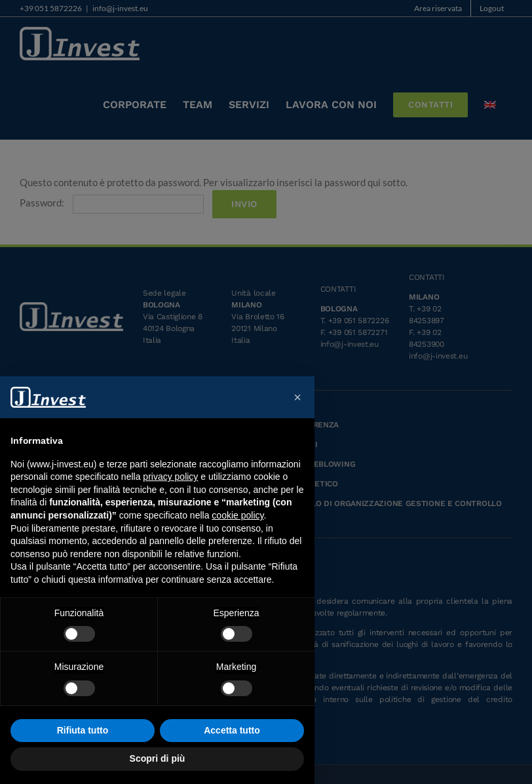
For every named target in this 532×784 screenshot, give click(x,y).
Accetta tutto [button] (232, 730)
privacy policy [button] (170, 477)
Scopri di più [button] (158, 758)
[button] (297, 397)
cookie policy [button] (237, 515)
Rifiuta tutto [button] (83, 730)
